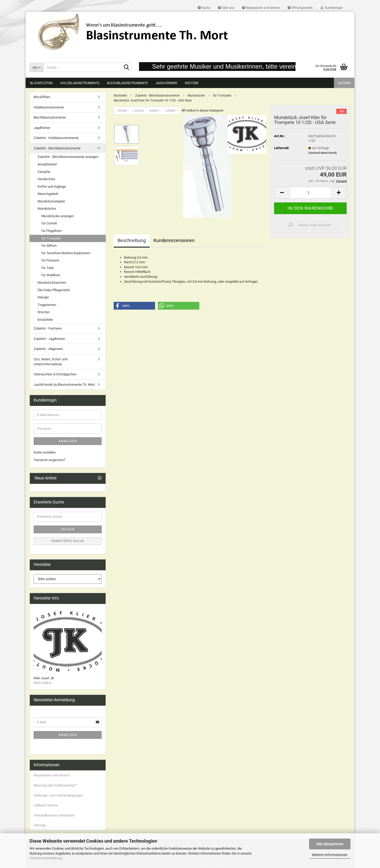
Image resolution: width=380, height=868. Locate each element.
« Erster (122, 110)
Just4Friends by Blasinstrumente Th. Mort (64, 385)
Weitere (192, 83)
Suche (204, 8)
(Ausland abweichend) (323, 153)
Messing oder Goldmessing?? (55, 785)
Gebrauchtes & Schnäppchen (55, 374)
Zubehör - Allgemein (48, 349)
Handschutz (46, 179)
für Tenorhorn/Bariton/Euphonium (66, 253)
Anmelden (68, 441)
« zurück (138, 110)
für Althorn (49, 246)
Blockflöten (41, 83)
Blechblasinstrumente (127, 83)
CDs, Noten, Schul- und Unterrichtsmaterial (50, 362)
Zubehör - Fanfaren (48, 328)
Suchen (344, 83)
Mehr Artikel (42, 683)
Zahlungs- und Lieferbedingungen (58, 795)
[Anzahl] (310, 193)
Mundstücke (47, 209)
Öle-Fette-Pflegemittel (54, 290)
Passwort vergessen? (49, 460)
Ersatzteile (45, 320)
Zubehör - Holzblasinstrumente (56, 138)
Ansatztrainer (47, 164)
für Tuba (47, 268)
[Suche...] (36, 67)
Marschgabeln (48, 194)
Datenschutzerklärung (46, 858)
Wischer (44, 312)
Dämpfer (44, 172)
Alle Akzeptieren (330, 844)
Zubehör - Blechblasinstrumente (57, 148)
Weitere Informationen (330, 855)
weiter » (155, 110)
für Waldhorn (51, 275)
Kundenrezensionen (174, 240)
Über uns (226, 8)
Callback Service (46, 805)
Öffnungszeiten (300, 8)
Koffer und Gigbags (52, 187)
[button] (282, 193)
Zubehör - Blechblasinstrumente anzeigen (68, 157)
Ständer (43, 297)
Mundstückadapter (51, 201)
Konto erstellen (45, 452)
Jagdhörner (166, 83)
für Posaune (50, 260)
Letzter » (172, 110)
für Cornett (49, 223)
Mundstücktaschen (52, 283)
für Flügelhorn (52, 231)
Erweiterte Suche (68, 541)
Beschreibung (132, 240)
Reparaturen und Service (261, 8)
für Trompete (51, 238)
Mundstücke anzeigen (58, 216)
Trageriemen (47, 305)
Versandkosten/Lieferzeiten (54, 815)
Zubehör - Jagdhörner (49, 339)
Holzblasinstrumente (80, 83)
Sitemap (40, 825)
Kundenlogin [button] (332, 8)
